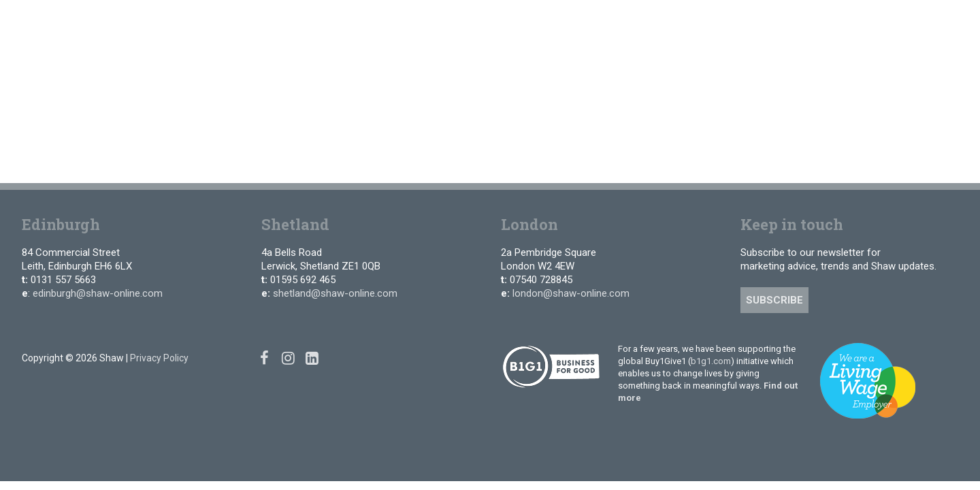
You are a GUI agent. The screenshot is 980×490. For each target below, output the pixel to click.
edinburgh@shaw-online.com (98, 293)
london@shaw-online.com (571, 293)
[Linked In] (867, 20)
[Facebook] (827, 20)
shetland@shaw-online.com (335, 293)
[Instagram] (846, 20)
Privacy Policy (159, 358)
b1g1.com (711, 361)
